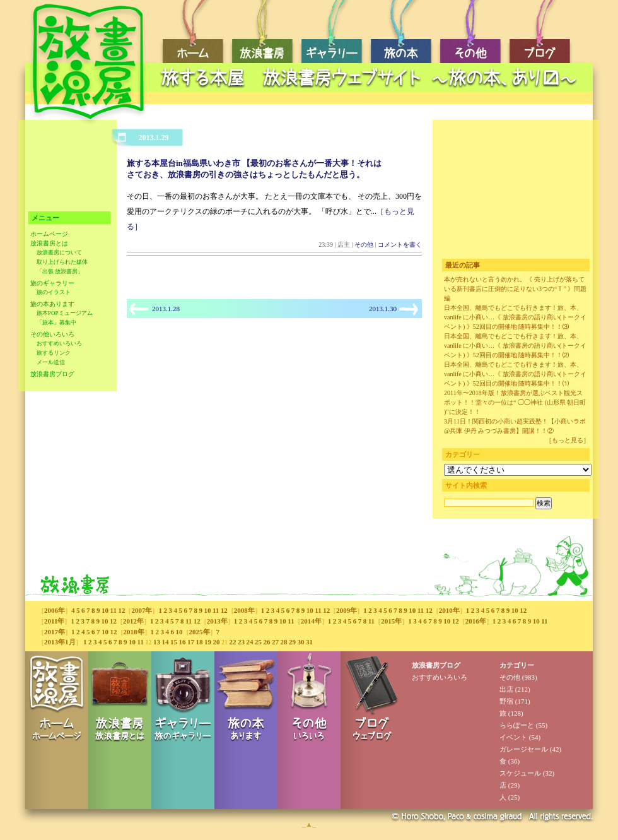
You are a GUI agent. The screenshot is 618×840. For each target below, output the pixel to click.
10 (105, 610)
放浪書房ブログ (52, 374)
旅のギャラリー (52, 283)
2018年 (134, 632)
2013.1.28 (166, 309)
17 (191, 642)
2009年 (347, 610)
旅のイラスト (54, 292)
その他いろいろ (52, 334)
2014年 (311, 621)
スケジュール (520, 773)
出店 (506, 689)
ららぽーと (517, 725)
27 (275, 642)
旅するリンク (54, 353)
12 (121, 610)
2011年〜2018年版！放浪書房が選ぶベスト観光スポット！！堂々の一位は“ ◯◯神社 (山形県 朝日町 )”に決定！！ (515, 402)
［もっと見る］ (568, 440)
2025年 (200, 632)
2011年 (54, 621)
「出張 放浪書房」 (60, 271)
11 (114, 610)
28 (283, 642)
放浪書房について (59, 252)
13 (157, 642)
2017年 (55, 632)
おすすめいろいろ (59, 343)
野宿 (506, 701)
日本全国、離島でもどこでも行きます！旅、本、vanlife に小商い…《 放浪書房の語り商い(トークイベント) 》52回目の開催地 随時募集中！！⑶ (515, 317)
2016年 (476, 621)
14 (165, 642)
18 (199, 642)
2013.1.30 (383, 309)
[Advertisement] (372, 98)
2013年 (217, 621)
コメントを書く (400, 245)
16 (182, 642)
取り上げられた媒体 (62, 262)
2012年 (133, 621)
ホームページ (49, 234)
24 (249, 642)
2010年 (449, 610)
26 (266, 642)
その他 (364, 245)
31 (309, 642)
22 (232, 642)
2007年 (142, 610)
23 (241, 642)
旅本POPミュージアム (65, 313)
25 (258, 642)
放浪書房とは (49, 243)
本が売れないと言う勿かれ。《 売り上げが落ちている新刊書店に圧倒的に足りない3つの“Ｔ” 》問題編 (515, 289)
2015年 (391, 621)
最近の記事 (463, 265)
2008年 (244, 610)
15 (174, 642)
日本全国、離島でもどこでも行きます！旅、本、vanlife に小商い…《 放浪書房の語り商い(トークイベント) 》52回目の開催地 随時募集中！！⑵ (515, 346)
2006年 (55, 610)
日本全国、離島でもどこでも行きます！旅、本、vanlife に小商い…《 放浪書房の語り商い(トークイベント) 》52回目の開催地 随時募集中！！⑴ (515, 374)
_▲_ (309, 824)
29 (292, 642)
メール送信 (51, 362)
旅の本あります (52, 304)
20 (216, 642)
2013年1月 (60, 642)
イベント (513, 737)
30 (300, 642)
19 (208, 642)
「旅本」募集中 (56, 322)
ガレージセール (524, 749)
